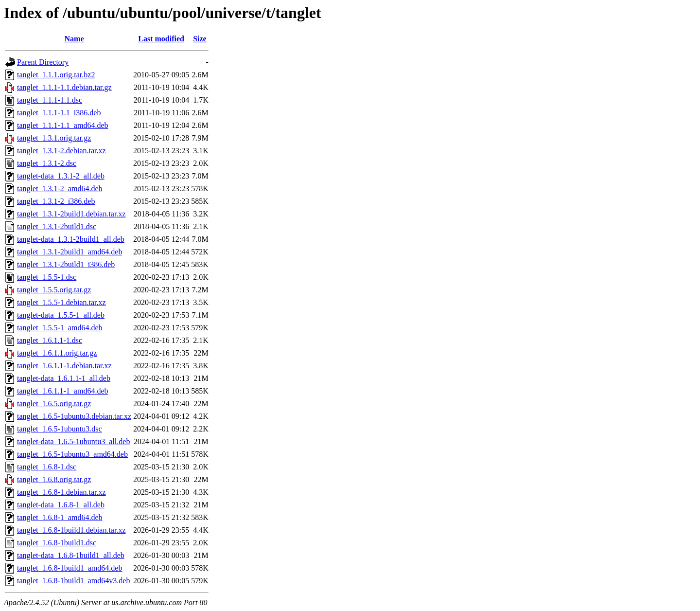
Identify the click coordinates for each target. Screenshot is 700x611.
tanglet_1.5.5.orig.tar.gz (54, 290)
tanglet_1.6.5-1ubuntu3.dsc (60, 429)
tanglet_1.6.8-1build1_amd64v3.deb (73, 581)
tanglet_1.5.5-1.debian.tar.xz (61, 302)
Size (200, 39)
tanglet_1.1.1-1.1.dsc (50, 100)
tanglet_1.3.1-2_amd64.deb (60, 189)
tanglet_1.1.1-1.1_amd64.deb (63, 125)
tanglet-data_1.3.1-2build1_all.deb (71, 239)
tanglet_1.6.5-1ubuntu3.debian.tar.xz (74, 416)
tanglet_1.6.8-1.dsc (47, 467)
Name (74, 39)
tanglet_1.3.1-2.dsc (47, 163)
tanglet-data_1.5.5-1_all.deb (61, 315)
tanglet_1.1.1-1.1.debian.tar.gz (64, 87)
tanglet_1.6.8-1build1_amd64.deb (70, 568)
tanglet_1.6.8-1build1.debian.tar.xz (71, 530)
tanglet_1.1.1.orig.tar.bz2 (56, 75)
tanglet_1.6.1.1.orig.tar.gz (57, 353)
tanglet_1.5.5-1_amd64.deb (60, 328)
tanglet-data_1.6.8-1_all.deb (61, 505)
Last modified (161, 39)
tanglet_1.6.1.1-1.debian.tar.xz (64, 366)
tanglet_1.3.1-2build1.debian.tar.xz (71, 214)
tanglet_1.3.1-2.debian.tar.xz (61, 151)
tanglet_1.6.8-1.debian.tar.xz (61, 492)
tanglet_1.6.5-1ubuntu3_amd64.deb (72, 454)
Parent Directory (43, 62)
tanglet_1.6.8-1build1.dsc (57, 543)
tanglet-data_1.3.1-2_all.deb (61, 176)
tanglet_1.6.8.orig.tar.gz (54, 479)
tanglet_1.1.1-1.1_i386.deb (59, 113)
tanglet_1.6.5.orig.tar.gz (54, 404)
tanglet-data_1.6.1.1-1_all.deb (64, 378)
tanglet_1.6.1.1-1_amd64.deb (63, 391)
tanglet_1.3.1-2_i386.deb (56, 201)
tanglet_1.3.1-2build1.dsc (57, 226)
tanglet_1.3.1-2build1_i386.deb (66, 264)
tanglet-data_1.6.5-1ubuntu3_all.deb (73, 441)
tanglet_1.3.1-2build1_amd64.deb (70, 252)
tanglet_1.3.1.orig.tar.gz (54, 138)
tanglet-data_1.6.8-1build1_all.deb (71, 555)
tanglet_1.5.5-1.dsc (47, 277)
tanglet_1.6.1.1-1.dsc (50, 340)
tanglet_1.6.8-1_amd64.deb (60, 517)
